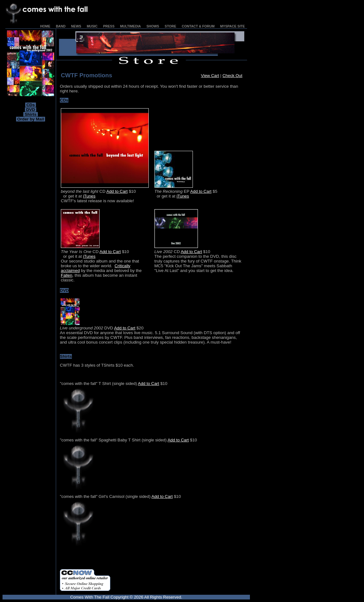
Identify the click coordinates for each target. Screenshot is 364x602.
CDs (31, 105)
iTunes (89, 196)
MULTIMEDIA (130, 26)
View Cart (210, 76)
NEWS (76, 26)
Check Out (232, 76)
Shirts (30, 114)
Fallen (66, 275)
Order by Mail (31, 119)
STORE (171, 26)
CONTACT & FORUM (198, 26)
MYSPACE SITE (232, 26)
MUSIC (92, 26)
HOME (45, 26)
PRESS (109, 26)
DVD (31, 110)
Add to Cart (117, 191)
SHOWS (153, 26)
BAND (61, 26)
